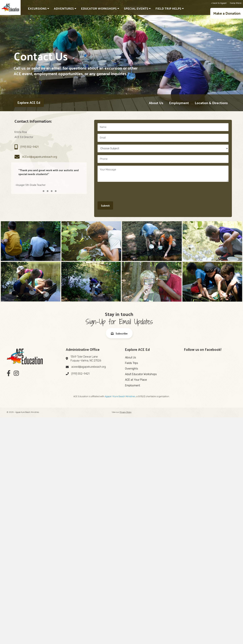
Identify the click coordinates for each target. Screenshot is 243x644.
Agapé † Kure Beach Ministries (120, 396)
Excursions (38, 8)
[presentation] (123, 191)
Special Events (137, 8)
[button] (227, 13)
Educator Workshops (100, 8)
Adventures (65, 8)
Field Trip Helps (170, 8)
